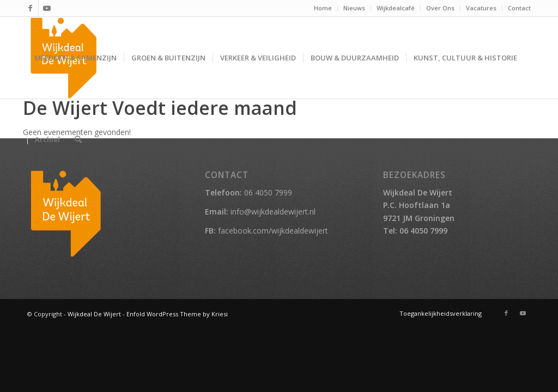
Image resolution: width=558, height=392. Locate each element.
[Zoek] (78, 139)
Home (323, 8)
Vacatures (481, 8)
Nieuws (354, 8)
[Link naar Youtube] (47, 8)
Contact (519, 8)
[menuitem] (323, 8)
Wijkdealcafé (396, 8)
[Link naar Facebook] (30, 8)
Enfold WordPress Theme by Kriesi (177, 314)
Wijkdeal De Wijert (94, 314)
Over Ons (440, 8)
